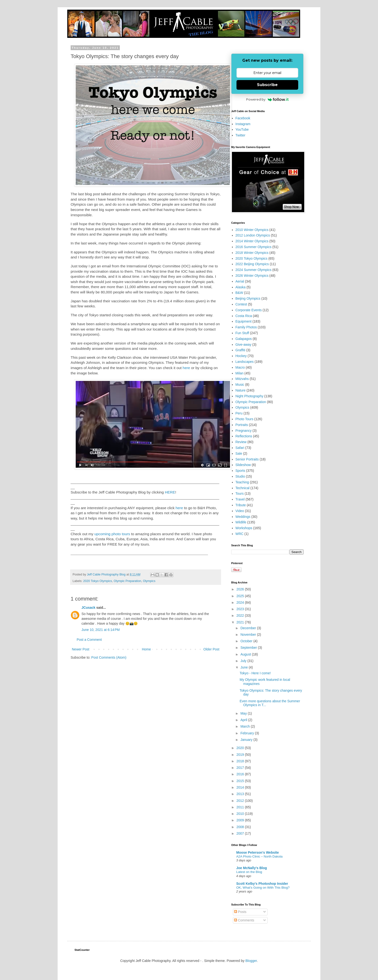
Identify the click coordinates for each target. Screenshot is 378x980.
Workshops (244, 528)
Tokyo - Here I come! (255, 673)
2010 (241, 814)
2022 (241, 615)
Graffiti (240, 350)
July (244, 661)
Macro (240, 367)
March (246, 726)
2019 (241, 755)
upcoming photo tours (112, 534)
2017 (241, 768)
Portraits (242, 425)
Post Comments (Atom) (109, 657)
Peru (239, 413)
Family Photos (246, 327)
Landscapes (245, 362)
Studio (240, 476)
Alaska (241, 287)
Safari (240, 448)
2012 (241, 801)
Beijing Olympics (248, 298)
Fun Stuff (242, 333)
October (247, 641)
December (249, 628)
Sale (239, 453)
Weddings (243, 517)
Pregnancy (244, 431)
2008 (241, 827)
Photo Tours (244, 419)
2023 (241, 609)
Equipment (244, 321)
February (248, 733)
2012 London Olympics (253, 235)
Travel (240, 499)
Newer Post (81, 649)
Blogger (251, 961)
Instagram (243, 124)
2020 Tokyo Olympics (98, 581)
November (249, 635)
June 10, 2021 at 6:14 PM (101, 630)
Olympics (149, 581)
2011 (241, 807)
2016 (241, 774)
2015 (241, 781)
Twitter (240, 135)
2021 (241, 622)
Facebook (243, 118)
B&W (239, 293)
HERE (170, 492)
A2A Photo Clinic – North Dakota (259, 856)
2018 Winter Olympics (252, 253)
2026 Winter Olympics (252, 276)
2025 (241, 596)
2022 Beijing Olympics (252, 264)
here (186, 368)
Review (241, 442)
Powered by (267, 99)
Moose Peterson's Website (258, 852)
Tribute (241, 505)
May (244, 713)
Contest (241, 304)
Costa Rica (244, 316)
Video (240, 511)
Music (240, 385)
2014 (241, 787)
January (247, 740)
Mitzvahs (242, 379)
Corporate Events (249, 310)
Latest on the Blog (249, 872)
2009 (241, 820)
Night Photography (250, 396)
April (244, 720)
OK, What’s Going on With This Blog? (263, 888)
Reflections (244, 436)
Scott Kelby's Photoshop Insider (262, 884)
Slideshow (243, 465)
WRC (240, 534)
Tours (240, 493)
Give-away (243, 345)
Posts (240, 912)
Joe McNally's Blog (252, 868)
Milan (240, 373)
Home (146, 649)
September (249, 648)
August (246, 654)
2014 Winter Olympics (252, 241)
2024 (241, 602)
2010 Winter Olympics (252, 230)
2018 (241, 761)
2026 (241, 589)
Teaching (242, 482)
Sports (240, 471)
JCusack (88, 608)
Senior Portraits (247, 459)
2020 (241, 748)
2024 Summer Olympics (253, 270)
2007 (241, 833)
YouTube (242, 129)
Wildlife (241, 522)
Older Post (211, 649)
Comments (244, 920)
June (244, 667)
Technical (243, 488)
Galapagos (244, 339)
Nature (241, 390)
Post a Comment (89, 640)
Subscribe (267, 85)
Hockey (241, 356)
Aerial (240, 281)
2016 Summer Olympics (253, 247)
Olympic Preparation (128, 581)
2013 (241, 794)
